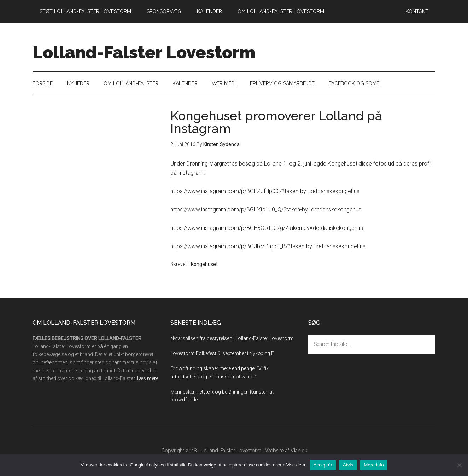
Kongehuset (204, 264)
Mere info (374, 465)
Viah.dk (299, 451)
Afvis (348, 465)
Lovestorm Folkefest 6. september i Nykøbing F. (222, 353)
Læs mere (148, 378)
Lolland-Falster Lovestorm (144, 52)
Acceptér (323, 465)
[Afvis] (459, 465)
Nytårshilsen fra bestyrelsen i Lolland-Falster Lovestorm (232, 338)
